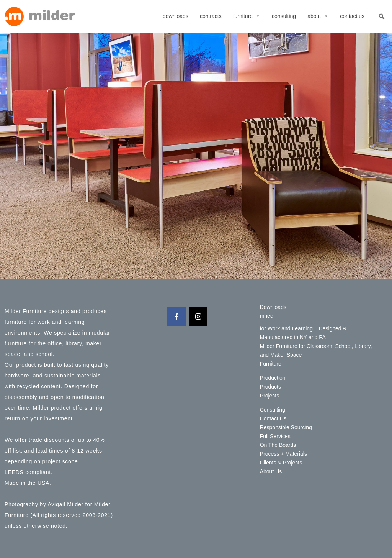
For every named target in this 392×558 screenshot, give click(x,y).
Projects (270, 396)
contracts (211, 16)
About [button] (318, 16)
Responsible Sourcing (286, 427)
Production (273, 378)
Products (270, 387)
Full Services (275, 436)
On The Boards (278, 445)
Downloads (176, 16)
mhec (266, 316)
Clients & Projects (281, 463)
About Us (271, 471)
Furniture (247, 16)
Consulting (284, 16)
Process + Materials (283, 454)
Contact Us (352, 16)
